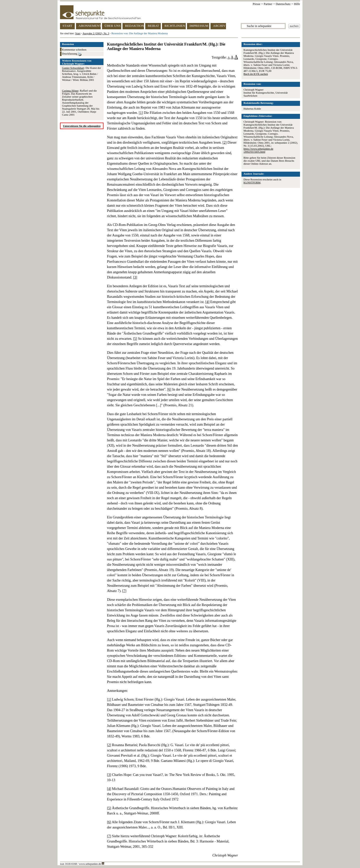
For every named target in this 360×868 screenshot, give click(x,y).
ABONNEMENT (90, 26)
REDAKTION (134, 26)
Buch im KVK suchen (256, 74)
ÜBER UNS (112, 26)
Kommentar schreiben (74, 50)
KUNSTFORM (252, 182)
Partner (268, 4)
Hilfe (297, 4)
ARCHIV (219, 26)
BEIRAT (153, 26)
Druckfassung (72, 54)
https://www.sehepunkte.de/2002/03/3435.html (258, 150)
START (67, 26)
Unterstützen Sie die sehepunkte (82, 126)
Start (78, 33)
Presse (257, 4)
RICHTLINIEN (175, 26)
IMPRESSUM (199, 26)
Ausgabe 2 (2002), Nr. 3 (96, 33)
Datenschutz (283, 4)
